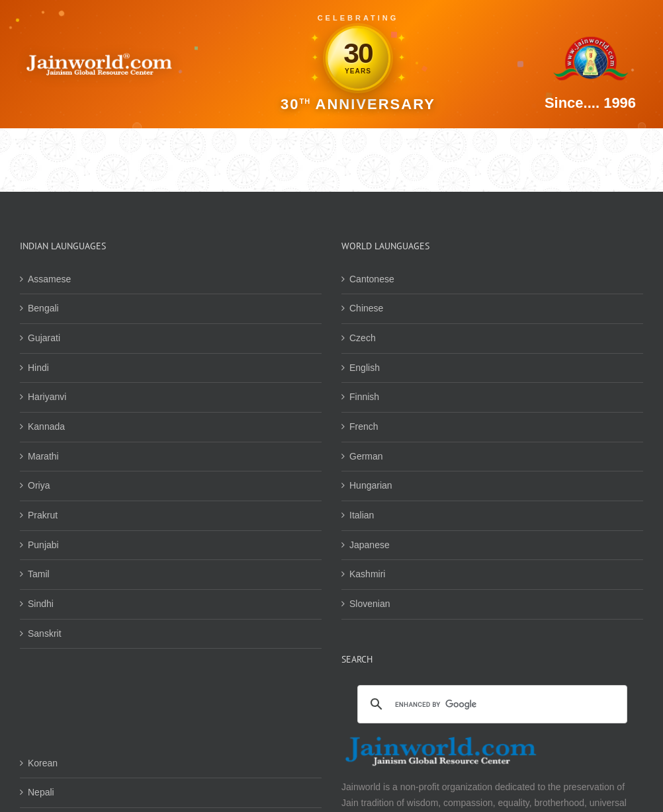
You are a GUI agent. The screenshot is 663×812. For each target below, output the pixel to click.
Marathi (43, 456)
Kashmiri (367, 574)
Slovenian (370, 604)
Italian (362, 515)
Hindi (38, 368)
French (364, 426)
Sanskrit (45, 633)
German (366, 456)
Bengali (43, 308)
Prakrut (43, 515)
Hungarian (371, 485)
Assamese (49, 279)
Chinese (366, 308)
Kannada (46, 426)
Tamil (39, 574)
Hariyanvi (47, 397)
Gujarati (44, 338)
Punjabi (43, 545)
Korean (43, 763)
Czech (363, 338)
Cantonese (372, 279)
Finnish (364, 397)
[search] (490, 705)
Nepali (41, 792)
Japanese (370, 545)
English (365, 368)
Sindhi (41, 604)
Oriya (39, 485)
